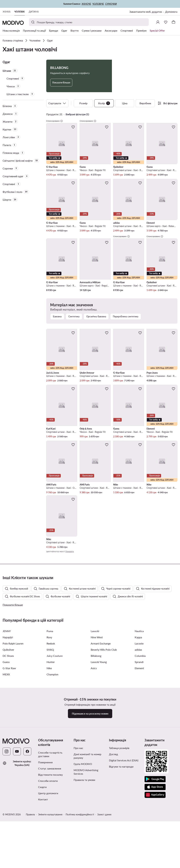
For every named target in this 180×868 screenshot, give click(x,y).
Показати (70, 551)
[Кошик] (173, 22)
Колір (104, 103)
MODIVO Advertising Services (86, 845)
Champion (52, 747)
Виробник (145, 103)
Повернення (45, 835)
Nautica (139, 704)
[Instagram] (7, 824)
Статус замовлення (50, 841)
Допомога (171, 12)
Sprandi (139, 735)
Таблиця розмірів (119, 821)
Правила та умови (84, 853)
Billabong (96, 729)
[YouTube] (17, 824)
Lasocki (95, 704)
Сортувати (57, 103)
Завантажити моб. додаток (146, 12)
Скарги (42, 860)
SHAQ (50, 723)
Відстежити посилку (50, 848)
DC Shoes (8, 729)
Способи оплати (48, 854)
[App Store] (155, 860)
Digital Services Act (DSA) (124, 833)
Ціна (125, 103)
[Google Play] (155, 852)
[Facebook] (27, 824)
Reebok (51, 716)
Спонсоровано (55, 121)
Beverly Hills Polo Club (104, 723)
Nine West (97, 710)
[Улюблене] (166, 22)
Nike (49, 741)
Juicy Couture (55, 729)
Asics (94, 741)
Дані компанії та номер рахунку (87, 829)
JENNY (7, 704)
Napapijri (8, 710)
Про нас (78, 821)
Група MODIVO (83, 837)
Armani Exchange (101, 716)
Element (139, 741)
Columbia (140, 729)
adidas (138, 723)
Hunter (51, 735)
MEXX (6, 747)
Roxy (49, 710)
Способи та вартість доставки (50, 827)
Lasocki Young (99, 735)
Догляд (113, 827)
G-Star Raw (9, 741)
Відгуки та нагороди (121, 839)
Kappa (138, 710)
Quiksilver (8, 723)
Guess (6, 735)
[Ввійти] (158, 22)
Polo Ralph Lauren (13, 716)
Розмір (83, 103)
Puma (50, 704)
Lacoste (139, 716)
